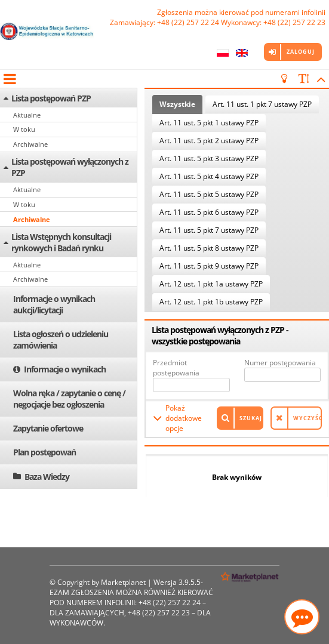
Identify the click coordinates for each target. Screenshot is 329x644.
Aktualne (27, 115)
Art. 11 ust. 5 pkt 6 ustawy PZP (209, 212)
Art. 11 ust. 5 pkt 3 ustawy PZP (209, 158)
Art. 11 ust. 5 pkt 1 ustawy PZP (209, 123)
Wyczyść (308, 418)
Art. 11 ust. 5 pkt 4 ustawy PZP (209, 176)
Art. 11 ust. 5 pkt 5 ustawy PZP (209, 194)
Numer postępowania (280, 363)
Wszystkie (177, 104)
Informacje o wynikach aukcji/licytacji (54, 304)
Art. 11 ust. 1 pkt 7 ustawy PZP (262, 104)
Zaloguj (301, 52)
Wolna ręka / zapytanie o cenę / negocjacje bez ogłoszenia (69, 399)
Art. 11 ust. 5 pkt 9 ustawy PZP (209, 266)
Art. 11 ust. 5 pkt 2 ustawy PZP (209, 141)
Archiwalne (30, 144)
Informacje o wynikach (65, 369)
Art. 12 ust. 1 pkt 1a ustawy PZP (211, 284)
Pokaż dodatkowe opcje (184, 418)
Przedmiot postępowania (176, 368)
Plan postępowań (44, 452)
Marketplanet (123, 582)
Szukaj (251, 418)
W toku (24, 129)
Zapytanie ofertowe (48, 428)
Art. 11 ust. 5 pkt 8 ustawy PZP (209, 248)
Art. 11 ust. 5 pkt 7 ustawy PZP (209, 230)
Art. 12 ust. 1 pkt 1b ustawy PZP (211, 302)
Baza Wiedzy (47, 477)
